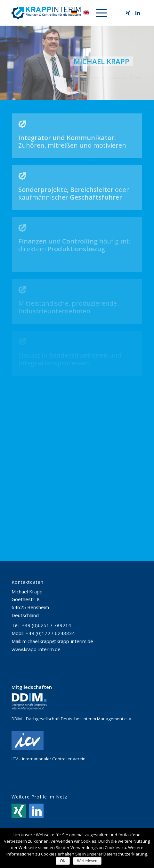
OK (63, 861)
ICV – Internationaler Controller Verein (49, 759)
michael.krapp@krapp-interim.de (58, 641)
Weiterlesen (87, 861)
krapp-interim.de (42, 649)
